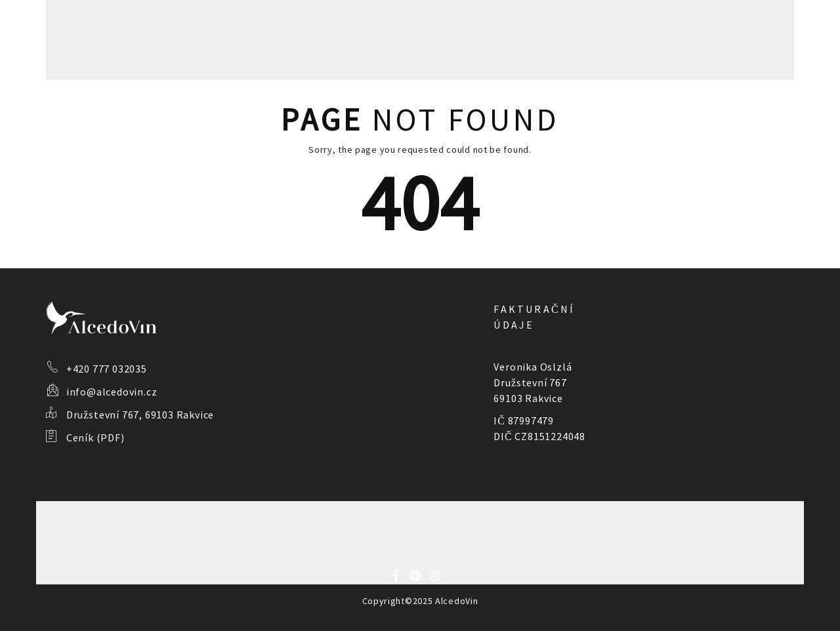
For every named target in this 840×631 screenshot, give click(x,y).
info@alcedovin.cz (112, 392)
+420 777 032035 (107, 369)
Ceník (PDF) (95, 438)
